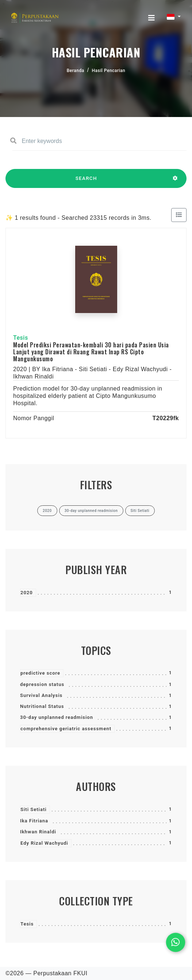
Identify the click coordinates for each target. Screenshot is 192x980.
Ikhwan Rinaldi (38, 832)
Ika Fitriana (34, 821)
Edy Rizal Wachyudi (44, 843)
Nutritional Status (42, 706)
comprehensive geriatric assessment (66, 729)
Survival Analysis (41, 695)
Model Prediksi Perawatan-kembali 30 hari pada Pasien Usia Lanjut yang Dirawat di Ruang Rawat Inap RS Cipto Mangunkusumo (91, 352)
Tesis (27, 924)
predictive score (40, 673)
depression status (42, 684)
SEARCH (86, 182)
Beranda (76, 71)
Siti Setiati (34, 809)
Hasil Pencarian (109, 71)
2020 (27, 593)
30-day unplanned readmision (57, 717)
